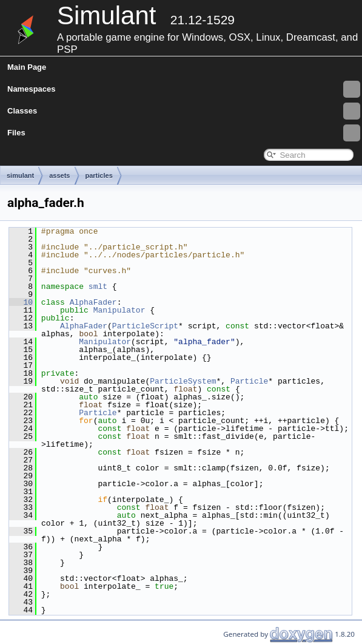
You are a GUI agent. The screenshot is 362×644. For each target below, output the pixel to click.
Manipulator (119, 310)
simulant (20, 175)
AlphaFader (93, 302)
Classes (184, 111)
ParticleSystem (183, 381)
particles (99, 175)
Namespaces (184, 89)
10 (21, 302)
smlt (98, 286)
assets (59, 175)
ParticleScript (145, 326)
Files (184, 133)
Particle (249, 381)
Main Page (27, 67)
